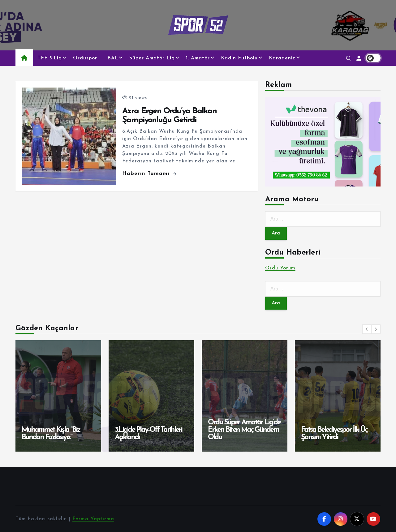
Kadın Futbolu (239, 58)
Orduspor (85, 58)
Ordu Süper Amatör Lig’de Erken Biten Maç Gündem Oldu (244, 430)
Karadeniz (282, 58)
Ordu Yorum (280, 268)
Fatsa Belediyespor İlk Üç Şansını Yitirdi (334, 434)
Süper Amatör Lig (152, 58)
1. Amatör (198, 58)
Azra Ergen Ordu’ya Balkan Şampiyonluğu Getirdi (169, 116)
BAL (113, 58)
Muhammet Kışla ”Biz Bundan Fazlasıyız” (51, 434)
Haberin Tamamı (149, 174)
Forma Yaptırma (93, 519)
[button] (367, 329)
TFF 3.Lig (50, 58)
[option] (58, 396)
